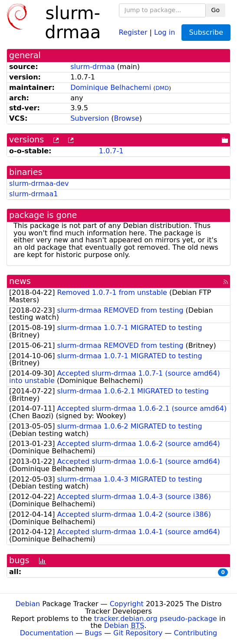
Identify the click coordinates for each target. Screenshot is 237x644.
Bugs (93, 633)
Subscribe (206, 32)
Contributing (196, 633)
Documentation (47, 633)
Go (216, 10)
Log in (165, 32)
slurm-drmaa (92, 67)
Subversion (90, 118)
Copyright (127, 604)
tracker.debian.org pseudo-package (156, 619)
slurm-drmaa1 (33, 194)
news (20, 281)
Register (133, 32)
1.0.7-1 (111, 151)
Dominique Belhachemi (111, 88)
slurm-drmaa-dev (39, 183)
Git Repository (138, 633)
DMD (162, 88)
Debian (28, 604)
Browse (127, 118)
